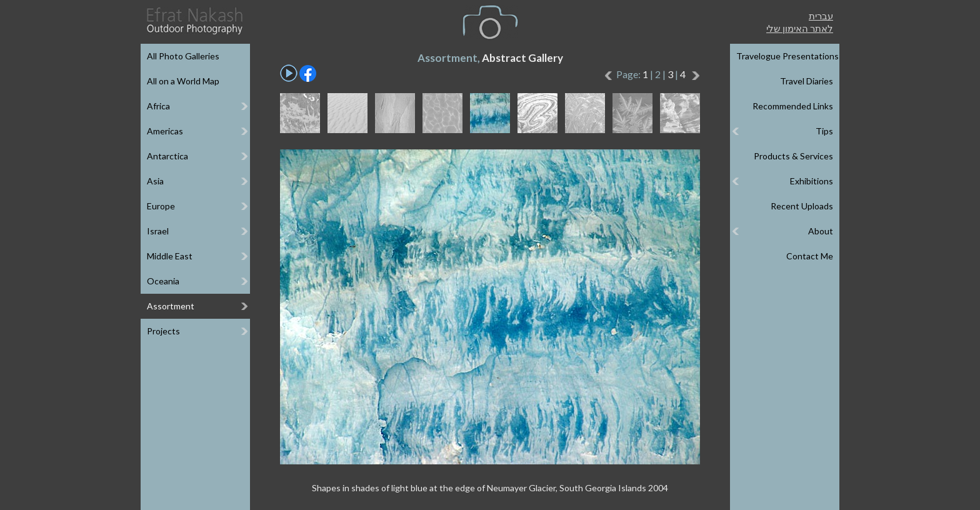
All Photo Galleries (183, 56)
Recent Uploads (802, 206)
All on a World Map (183, 81)
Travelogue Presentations (787, 56)
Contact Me (810, 256)
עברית (821, 16)
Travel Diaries (807, 81)
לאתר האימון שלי (800, 28)
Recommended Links (793, 106)
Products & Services (793, 156)
